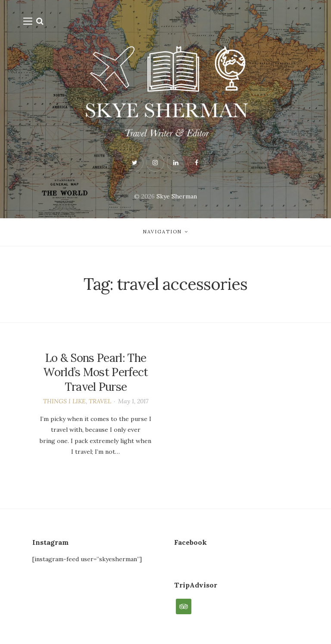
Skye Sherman (177, 196)
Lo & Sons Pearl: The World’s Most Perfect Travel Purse (95, 372)
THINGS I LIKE (64, 401)
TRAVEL (100, 401)
